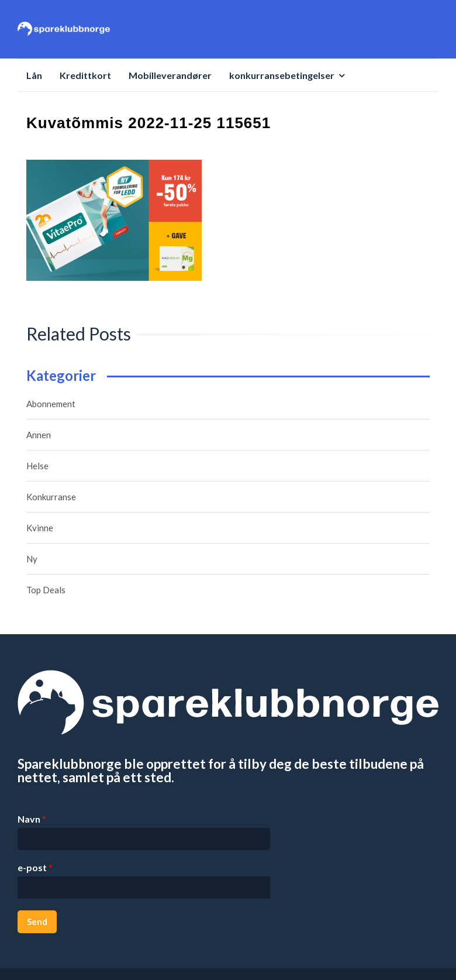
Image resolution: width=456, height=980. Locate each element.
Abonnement (51, 404)
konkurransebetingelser (282, 75)
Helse (37, 466)
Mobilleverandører (170, 75)
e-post (35, 867)
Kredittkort (85, 75)
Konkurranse (51, 497)
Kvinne (40, 528)
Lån (34, 75)
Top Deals (46, 590)
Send (37, 921)
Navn (32, 819)
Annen (39, 435)
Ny (32, 559)
